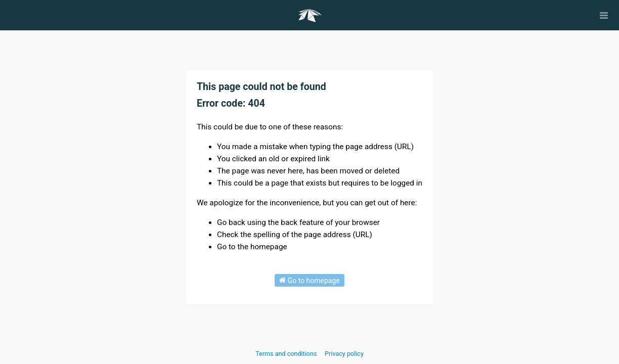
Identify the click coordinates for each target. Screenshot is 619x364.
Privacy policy (344, 354)
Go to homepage (309, 280)
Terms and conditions (287, 354)
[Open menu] (604, 15)
